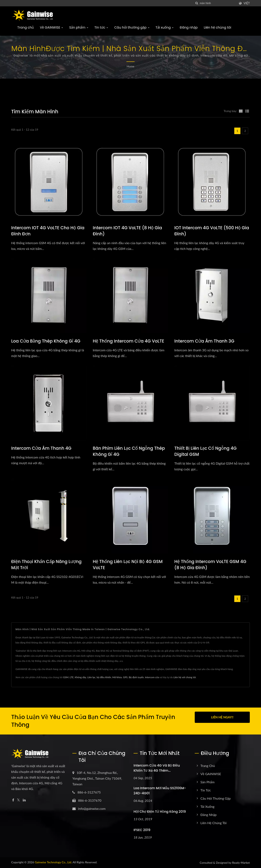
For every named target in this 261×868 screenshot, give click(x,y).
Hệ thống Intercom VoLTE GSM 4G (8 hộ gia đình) (210, 565)
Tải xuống (165, 27)
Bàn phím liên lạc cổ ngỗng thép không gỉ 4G (129, 451)
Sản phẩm (79, 27)
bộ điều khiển (104, 677)
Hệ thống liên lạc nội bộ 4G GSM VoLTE (128, 565)
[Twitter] (18, 800)
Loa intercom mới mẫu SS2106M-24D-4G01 (160, 791)
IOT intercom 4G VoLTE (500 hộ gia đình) (212, 231)
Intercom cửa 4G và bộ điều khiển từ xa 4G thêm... (157, 768)
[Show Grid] (241, 111)
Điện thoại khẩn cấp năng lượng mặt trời (46, 565)
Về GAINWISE (52, 27)
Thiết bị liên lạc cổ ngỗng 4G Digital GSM (206, 451)
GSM (66, 677)
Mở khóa (117, 677)
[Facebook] (13, 800)
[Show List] (247, 111)
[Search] (218, 3)
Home (130, 66)
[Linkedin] (24, 800)
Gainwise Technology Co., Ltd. (53, 862)
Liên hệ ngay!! (222, 717)
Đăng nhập (189, 27)
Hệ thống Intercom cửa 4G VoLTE (128, 341)
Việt (247, 3)
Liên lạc (91, 677)
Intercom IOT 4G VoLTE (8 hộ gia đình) (127, 231)
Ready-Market (241, 863)
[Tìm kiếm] (197, 3)
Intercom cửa (152, 677)
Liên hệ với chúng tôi (185, 677)
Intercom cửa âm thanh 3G (204, 341)
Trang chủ (26, 27)
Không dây (80, 677)
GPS (125, 677)
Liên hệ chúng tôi (217, 27)
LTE (72, 677)
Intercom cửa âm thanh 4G (41, 448)
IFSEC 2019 (142, 830)
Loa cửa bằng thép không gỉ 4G (46, 341)
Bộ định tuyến (136, 677)
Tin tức (101, 27)
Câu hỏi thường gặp (132, 27)
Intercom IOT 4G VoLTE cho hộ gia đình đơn (48, 231)
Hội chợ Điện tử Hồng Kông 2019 (160, 812)
